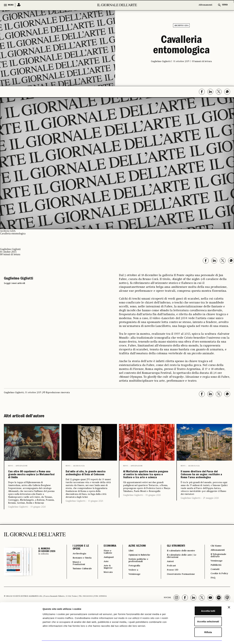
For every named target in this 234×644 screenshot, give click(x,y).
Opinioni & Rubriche (139, 567)
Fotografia (133, 579)
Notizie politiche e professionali (138, 573)
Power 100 (172, 586)
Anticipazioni (21, 466)
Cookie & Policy (219, 588)
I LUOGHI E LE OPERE (81, 560)
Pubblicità (216, 579)
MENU (11, 5)
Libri (129, 563)
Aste (104, 575)
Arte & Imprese (107, 580)
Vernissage (133, 588)
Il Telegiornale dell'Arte (219, 568)
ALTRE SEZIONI (135, 558)
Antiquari (107, 570)
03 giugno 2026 (153, 512)
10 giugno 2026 (95, 516)
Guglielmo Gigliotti (18, 519)
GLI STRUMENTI (174, 558)
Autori (169, 577)
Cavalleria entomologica (181, 46)
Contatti (215, 583)
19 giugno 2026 (38, 519)
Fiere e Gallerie (106, 564)
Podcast (170, 582)
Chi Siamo (216, 558)
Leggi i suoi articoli (14, 283)
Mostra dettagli (171, 638)
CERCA (225, 5)
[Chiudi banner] (229, 598)
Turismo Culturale (79, 586)
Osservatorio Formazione (181, 591)
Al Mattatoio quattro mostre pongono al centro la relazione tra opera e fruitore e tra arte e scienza (146, 483)
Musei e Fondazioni (80, 579)
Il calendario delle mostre (177, 564)
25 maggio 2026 (211, 515)
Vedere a (132, 584)
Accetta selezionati (198, 612)
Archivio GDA (181, 26)
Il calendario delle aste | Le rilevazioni (181, 571)
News (10, 466)
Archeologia (79, 466)
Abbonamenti (205, 5)
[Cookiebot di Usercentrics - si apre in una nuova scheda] (21, 638)
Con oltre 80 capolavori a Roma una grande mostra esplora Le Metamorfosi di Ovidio (32, 481)
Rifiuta (199, 623)
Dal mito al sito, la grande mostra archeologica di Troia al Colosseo (89, 481)
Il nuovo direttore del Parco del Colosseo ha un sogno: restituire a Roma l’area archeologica (203, 483)
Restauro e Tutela (79, 572)
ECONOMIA (107, 558)
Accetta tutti (199, 601)
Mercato (107, 586)
